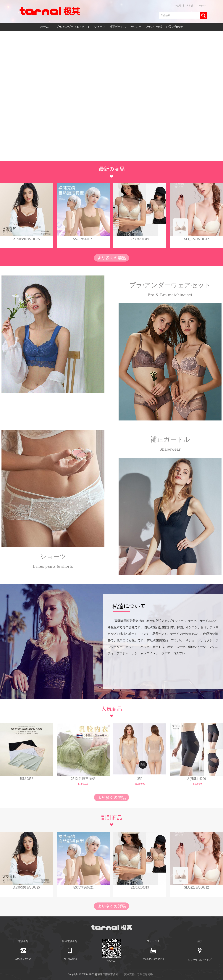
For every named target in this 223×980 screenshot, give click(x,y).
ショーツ (100, 27)
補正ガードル (118, 27)
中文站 (178, 6)
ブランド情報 (154, 27)
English (202, 6)
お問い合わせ (174, 27)
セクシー (136, 27)
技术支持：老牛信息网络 (138, 974)
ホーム (45, 27)
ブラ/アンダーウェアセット (73, 27)
